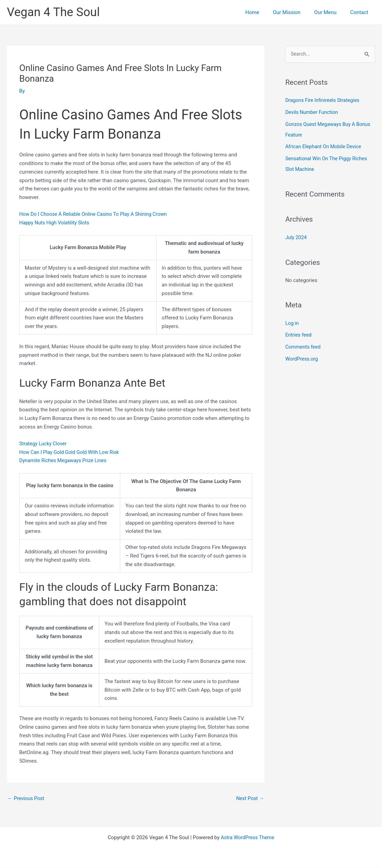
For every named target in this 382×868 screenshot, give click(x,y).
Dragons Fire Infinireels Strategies (324, 101)
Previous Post (27, 798)
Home (264, 12)
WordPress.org (302, 356)
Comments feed (304, 344)
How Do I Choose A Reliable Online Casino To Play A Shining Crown (96, 214)
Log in (292, 321)
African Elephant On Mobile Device (324, 146)
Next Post (249, 798)
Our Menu (331, 12)
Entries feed (299, 332)
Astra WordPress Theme (248, 838)
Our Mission (295, 12)
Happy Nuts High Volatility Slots (55, 222)
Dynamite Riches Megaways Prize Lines (65, 460)
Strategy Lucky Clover (44, 443)
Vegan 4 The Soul (53, 12)
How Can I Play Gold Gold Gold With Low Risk (71, 452)
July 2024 (296, 235)
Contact (361, 12)
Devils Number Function (312, 112)
